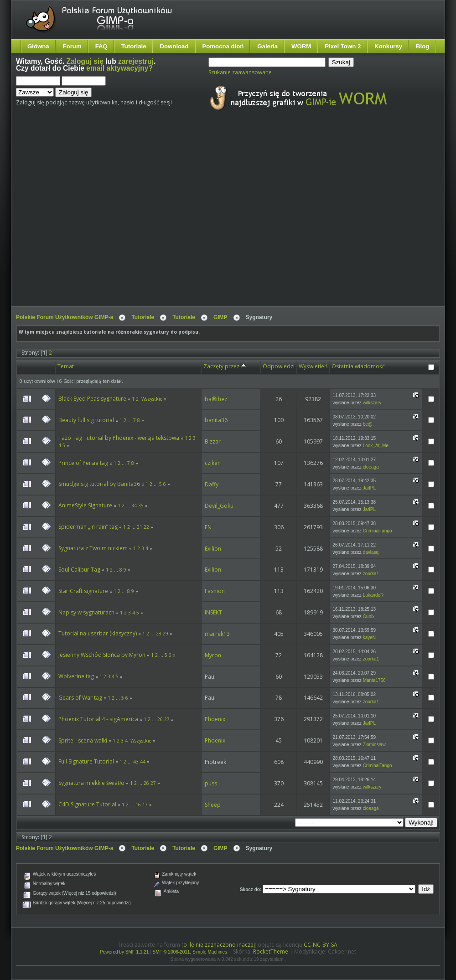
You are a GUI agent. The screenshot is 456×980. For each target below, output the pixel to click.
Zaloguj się (85, 61)
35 (141, 505)
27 (167, 719)
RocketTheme (271, 952)
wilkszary (372, 403)
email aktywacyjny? (119, 68)
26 (160, 719)
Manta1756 (374, 680)
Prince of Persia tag (83, 463)
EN (208, 527)
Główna (38, 46)
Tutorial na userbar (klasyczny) (98, 633)
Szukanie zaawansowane (240, 72)
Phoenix (215, 719)
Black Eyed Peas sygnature (92, 399)
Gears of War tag (80, 698)
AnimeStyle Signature (85, 505)
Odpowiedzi (279, 366)
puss (211, 783)
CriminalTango (378, 531)
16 (138, 805)
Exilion (213, 549)
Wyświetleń (313, 366)
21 (140, 527)
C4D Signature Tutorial (87, 804)
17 (145, 805)
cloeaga (371, 467)
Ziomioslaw (374, 745)
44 (143, 762)
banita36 (216, 420)
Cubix (369, 616)
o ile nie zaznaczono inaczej (219, 945)
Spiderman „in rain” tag (88, 527)
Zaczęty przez (225, 366)
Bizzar (213, 441)
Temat (66, 366)
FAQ (101, 46)
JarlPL (369, 488)
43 (136, 762)
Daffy (212, 484)
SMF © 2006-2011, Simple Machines (190, 952)
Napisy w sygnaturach (86, 612)
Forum (72, 46)
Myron (213, 655)
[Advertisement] (85, 217)
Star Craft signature (83, 591)
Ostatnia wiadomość (358, 366)
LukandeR (373, 595)
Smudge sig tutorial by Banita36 (99, 484)
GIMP (220, 317)
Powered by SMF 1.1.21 (124, 952)
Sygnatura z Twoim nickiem (93, 548)
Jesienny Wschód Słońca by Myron (102, 655)
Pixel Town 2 (343, 46)
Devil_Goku (219, 506)
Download (174, 46)
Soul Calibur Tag (79, 570)
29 (166, 634)
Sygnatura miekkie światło (91, 783)
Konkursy (388, 46)
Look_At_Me (376, 446)
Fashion (215, 591)
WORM (301, 46)
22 (146, 527)
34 (134, 505)
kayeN (369, 637)
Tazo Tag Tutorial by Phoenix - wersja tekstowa (119, 438)
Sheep (213, 805)
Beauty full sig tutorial (86, 420)
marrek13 (217, 634)
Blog (422, 46)
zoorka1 (371, 574)
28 (159, 634)
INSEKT (213, 612)
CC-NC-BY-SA (321, 945)
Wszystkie (152, 399)
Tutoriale (134, 46)
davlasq (371, 552)
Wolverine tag (76, 676)
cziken (213, 463)
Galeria (267, 46)
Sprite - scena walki (83, 740)
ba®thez (216, 399)
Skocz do (250, 890)
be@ (368, 424)
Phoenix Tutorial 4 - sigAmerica (98, 719)
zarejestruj (136, 61)
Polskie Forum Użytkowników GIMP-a (65, 317)
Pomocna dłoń (223, 46)
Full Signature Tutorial (86, 761)
